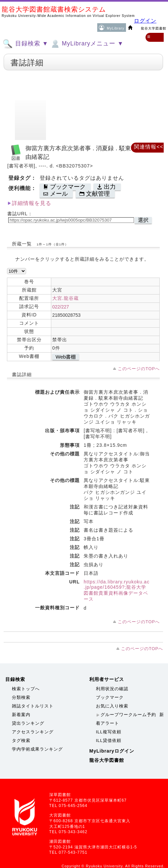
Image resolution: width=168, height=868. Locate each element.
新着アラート (130, 719)
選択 (143, 220)
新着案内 (21, 715)
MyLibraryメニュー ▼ (87, 44)
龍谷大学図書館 (107, 760)
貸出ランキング (28, 723)
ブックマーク (110, 697)
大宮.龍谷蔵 (65, 298)
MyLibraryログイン (112, 751)
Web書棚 (66, 357)
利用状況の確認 (112, 689)
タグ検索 (21, 740)
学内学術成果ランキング (37, 749)
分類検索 (21, 697)
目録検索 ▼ (25, 44)
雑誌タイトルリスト (33, 706)
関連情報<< (149, 147)
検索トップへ (26, 689)
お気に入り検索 (112, 706)
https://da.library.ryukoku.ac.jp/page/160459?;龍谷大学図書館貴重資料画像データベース (117, 590)
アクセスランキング (33, 732)
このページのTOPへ (139, 369)
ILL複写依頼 (109, 732)
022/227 (61, 307)
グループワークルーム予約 (128, 715)
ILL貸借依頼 (109, 740)
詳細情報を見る (32, 203)
